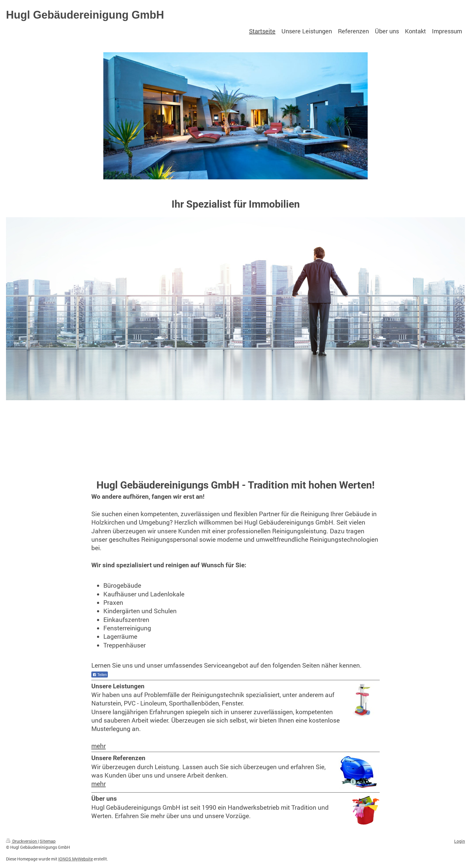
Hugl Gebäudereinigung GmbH (85, 15)
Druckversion (22, 841)
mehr (99, 746)
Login (460, 841)
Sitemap (48, 841)
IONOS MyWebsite (76, 859)
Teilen (100, 675)
